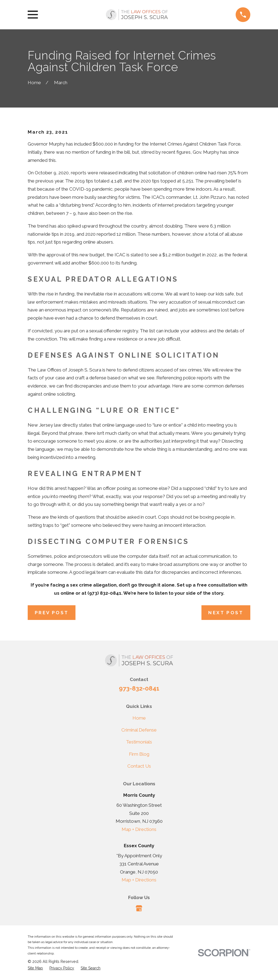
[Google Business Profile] (139, 908)
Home (139, 718)
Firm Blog (139, 754)
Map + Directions (139, 829)
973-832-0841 (139, 688)
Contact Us (139, 766)
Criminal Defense (139, 730)
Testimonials (139, 742)
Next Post (226, 613)
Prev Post (52, 613)
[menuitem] (35, 968)
